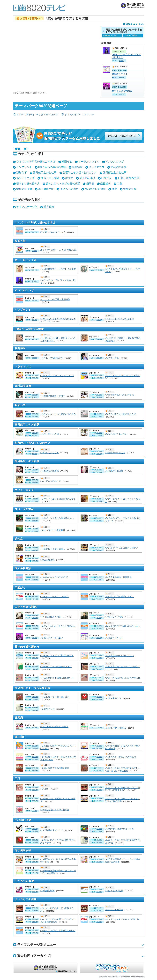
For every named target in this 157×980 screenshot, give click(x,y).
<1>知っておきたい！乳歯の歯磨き (57, 655)
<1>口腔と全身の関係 (51, 617)
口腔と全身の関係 (128, 178)
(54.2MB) (99, 658)
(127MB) (34, 435)
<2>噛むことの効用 (114, 617)
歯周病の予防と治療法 (115, 728)
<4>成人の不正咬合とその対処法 (120, 757)
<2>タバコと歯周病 (114, 910)
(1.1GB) (34, 281)
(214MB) (99, 728)
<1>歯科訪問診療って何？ (53, 396)
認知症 (69, 178)
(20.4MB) (35, 655)
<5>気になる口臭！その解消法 (55, 810)
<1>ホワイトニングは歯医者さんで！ (58, 499)
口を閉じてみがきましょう (53, 232)
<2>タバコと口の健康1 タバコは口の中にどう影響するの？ (122, 789)
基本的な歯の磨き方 (28, 184)
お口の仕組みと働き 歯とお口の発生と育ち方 (37, 115)
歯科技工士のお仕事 (45, 172)
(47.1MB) (35, 658)
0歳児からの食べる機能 (52, 167)
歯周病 (90, 184)
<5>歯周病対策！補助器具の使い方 (57, 678)
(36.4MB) (99, 414)
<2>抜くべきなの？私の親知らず (120, 414)
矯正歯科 (105, 184)
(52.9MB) (99, 433)
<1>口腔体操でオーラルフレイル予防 (58, 269)
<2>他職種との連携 (114, 471)
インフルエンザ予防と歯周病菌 (55, 299)
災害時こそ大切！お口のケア (80, 172)
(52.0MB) (35, 680)
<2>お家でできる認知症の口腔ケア (121, 548)
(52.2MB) (35, 433)
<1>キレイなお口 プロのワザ (54, 577)
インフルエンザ (115, 162)
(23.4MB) (99, 615)
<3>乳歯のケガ (47, 709)
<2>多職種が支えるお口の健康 (119, 395)
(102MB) (99, 378)
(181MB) (99, 339)
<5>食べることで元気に (52, 638)
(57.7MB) (99, 680)
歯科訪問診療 (118, 167)
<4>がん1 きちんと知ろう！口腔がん (122, 919)
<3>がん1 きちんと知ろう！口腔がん (58, 626)
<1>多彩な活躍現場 (49, 471)
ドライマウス (97, 167)
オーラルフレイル (89, 162)
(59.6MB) (99, 395)
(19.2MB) (35, 666)
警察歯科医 (130, 189)
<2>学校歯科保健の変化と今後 (119, 829)
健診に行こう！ (120, 74)
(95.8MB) (35, 378)
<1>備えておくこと (49, 453)
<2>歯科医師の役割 (114, 891)
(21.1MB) (35, 678)
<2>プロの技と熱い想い (116, 434)
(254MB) (34, 300)
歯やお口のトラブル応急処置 (63, 184)
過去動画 (49, 207)
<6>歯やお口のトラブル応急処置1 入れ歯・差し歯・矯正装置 (122, 769)
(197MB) (34, 728)
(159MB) (34, 339)
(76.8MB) (99, 618)
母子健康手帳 (46, 189)
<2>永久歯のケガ (113, 698)
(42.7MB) (99, 375)
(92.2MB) (35, 417)
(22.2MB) (99, 678)
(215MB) (34, 811)
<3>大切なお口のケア (51, 481)
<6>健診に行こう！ (114, 638)
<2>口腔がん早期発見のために (119, 596)
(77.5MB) (99, 417)
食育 (114, 189)
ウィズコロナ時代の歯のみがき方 (36, 162)
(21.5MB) (99, 655)
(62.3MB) (35, 550)
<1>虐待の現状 (47, 891)
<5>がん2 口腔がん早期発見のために (58, 931)
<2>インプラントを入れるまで (119, 319)
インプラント (24, 167)
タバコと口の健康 (95, 189)
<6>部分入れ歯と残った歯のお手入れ (122, 678)
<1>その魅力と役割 (49, 434)
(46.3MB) (35, 669)
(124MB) (99, 435)
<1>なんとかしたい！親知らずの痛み (58, 414)
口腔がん (106, 178)
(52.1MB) (99, 669)
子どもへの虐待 (69, 189)
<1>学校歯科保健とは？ (52, 830)
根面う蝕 (67, 162)
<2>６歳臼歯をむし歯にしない (119, 655)
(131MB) (34, 320)
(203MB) (34, 358)
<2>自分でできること (115, 453)
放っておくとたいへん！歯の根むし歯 (58, 250)
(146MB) (99, 397)
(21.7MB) (99, 666)
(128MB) (34, 397)
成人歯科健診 (87, 178)
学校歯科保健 (24, 189)
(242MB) (99, 270)
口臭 (120, 184)
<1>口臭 (44, 789)
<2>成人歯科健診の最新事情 (118, 577)
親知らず (22, 172)
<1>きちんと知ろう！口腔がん (55, 596)
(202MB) (99, 358)
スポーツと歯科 (50, 178)
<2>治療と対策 (112, 358)
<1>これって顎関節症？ (52, 358)
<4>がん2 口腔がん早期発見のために (122, 626)
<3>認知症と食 (47, 560)
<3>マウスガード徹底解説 (53, 530)
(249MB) (34, 270)
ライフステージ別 (27, 207)
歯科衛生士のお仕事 (115, 172)
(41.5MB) (35, 375)
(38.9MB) (35, 414)
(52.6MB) (35, 395)
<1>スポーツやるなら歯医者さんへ (57, 518)
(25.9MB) (35, 548)
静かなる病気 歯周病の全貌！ (54, 727)
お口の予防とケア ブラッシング (80, 115)
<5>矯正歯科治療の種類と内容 (55, 768)
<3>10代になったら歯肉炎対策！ (56, 667)
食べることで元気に (122, 91)
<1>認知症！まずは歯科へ (53, 549)
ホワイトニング (25, 178)
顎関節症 (77, 167)
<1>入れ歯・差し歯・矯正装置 (55, 697)
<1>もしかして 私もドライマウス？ (57, 376)
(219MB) (34, 232)
